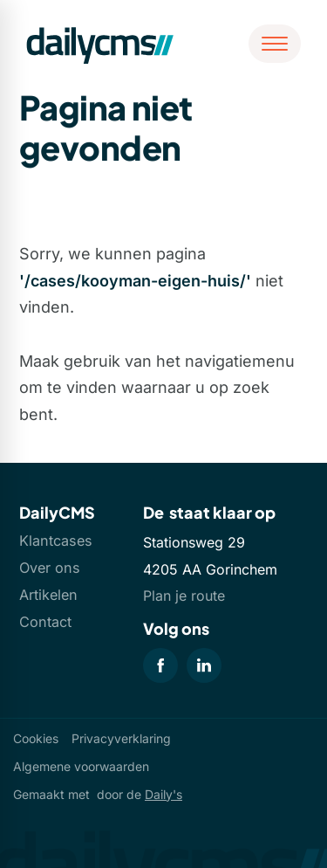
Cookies (36, 738)
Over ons (50, 568)
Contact (45, 622)
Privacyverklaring (121, 738)
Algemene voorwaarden (81, 766)
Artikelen (48, 595)
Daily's (163, 794)
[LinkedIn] (204, 665)
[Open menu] (275, 44)
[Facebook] (160, 665)
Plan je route (184, 596)
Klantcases (56, 541)
